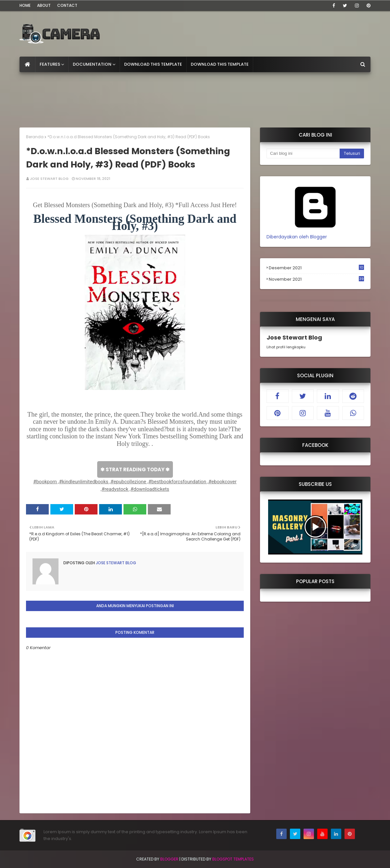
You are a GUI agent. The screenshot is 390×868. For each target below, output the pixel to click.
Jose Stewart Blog (49, 179)
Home (25, 5)
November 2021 (316, 279)
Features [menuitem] (50, 64)
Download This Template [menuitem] (153, 64)
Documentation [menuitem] (92, 64)
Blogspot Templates (233, 859)
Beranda (35, 137)
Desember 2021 (316, 268)
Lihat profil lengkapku (286, 347)
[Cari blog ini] (303, 154)
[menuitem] (27, 64)
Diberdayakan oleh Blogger (315, 233)
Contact (67, 5)
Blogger (169, 859)
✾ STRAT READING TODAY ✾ (135, 469)
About (44, 5)
